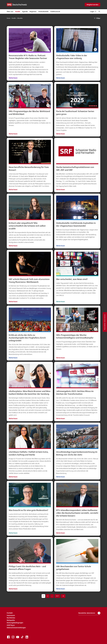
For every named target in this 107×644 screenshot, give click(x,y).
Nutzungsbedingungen (15, 623)
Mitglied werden (93, 5)
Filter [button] (97, 18)
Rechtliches (11, 618)
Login (93, 11)
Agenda (25, 11)
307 (57, 596)
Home (8, 18)
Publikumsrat (55, 11)
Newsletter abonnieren (89, 613)
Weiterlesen (13, 78)
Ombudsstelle (43, 11)
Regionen (33, 11)
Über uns (10, 11)
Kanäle (18, 11)
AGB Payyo (11, 625)
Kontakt (10, 613)
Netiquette (11, 620)
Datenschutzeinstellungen (16, 628)
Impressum (11, 615)
